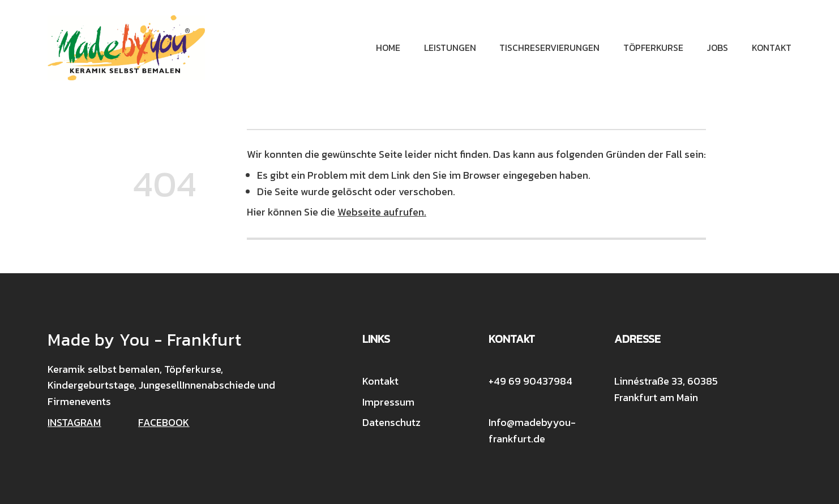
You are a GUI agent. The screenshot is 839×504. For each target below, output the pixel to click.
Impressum (388, 402)
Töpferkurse (653, 48)
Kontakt (772, 48)
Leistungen (450, 48)
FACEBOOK (164, 422)
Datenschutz (391, 422)
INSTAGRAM (74, 422)
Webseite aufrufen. (382, 212)
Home (388, 48)
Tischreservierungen (549, 48)
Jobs (717, 48)
